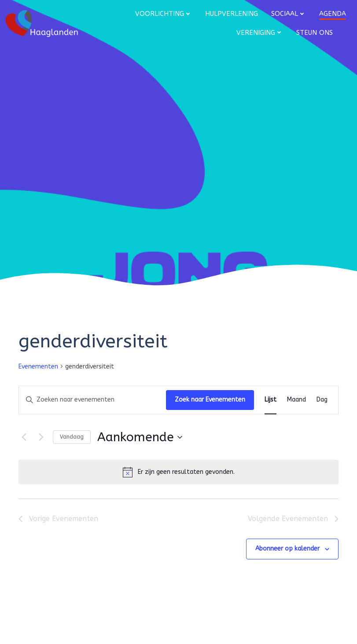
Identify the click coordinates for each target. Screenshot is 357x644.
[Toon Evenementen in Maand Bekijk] (296, 400)
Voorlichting (164, 14)
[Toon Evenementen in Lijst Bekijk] (271, 400)
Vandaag (72, 437)
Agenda (333, 14)
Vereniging (260, 33)
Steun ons (315, 33)
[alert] (178, 472)
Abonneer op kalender (287, 549)
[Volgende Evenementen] (41, 437)
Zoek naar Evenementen (210, 400)
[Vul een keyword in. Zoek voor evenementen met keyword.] (92, 400)
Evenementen (38, 367)
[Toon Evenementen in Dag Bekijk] (322, 400)
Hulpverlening (232, 14)
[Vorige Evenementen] (24, 437)
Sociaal (289, 14)
